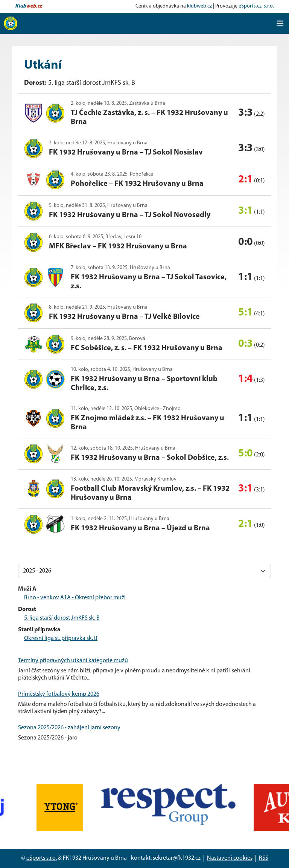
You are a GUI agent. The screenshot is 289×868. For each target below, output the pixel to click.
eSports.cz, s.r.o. (256, 6)
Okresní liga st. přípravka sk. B (61, 638)
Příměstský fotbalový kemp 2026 (59, 694)
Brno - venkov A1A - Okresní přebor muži (75, 598)
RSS (264, 858)
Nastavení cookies (230, 858)
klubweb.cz (199, 6)
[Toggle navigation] (280, 23)
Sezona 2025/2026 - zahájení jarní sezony (69, 728)
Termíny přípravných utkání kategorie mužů (73, 661)
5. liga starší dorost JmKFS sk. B (62, 618)
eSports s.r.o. (42, 858)
